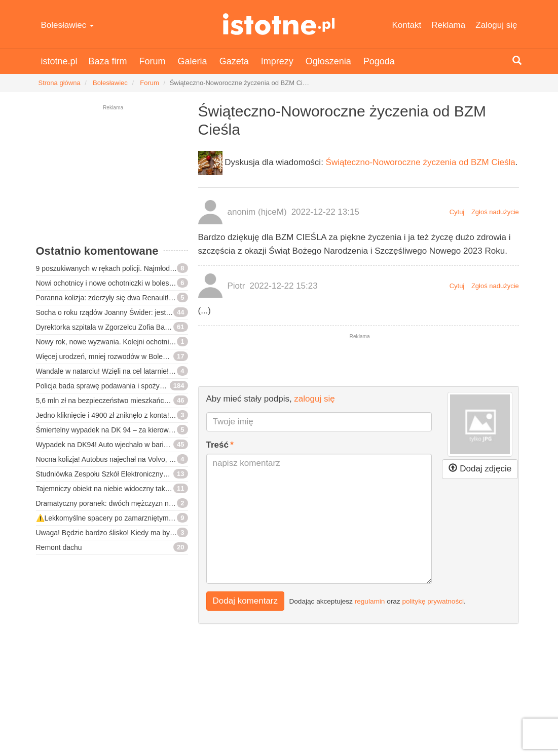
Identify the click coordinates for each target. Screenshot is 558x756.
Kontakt (407, 25)
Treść (217, 445)
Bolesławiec (68, 25)
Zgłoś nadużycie (495, 212)
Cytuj (457, 212)
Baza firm (108, 61)
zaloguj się (314, 399)
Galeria (193, 61)
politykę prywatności (433, 601)
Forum (153, 61)
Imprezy (277, 61)
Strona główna (60, 83)
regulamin (370, 601)
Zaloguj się (496, 25)
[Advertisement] (112, 180)
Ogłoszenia (328, 61)
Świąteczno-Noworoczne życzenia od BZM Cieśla (421, 162)
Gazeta (234, 61)
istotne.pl (279, 24)
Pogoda (379, 61)
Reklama (448, 25)
